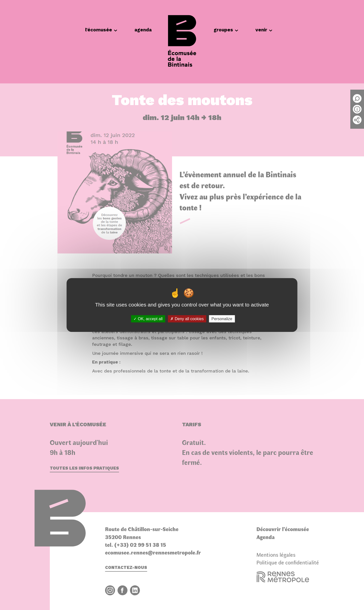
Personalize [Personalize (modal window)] (222, 319)
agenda (143, 30)
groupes (226, 30)
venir (264, 30)
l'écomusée (101, 30)
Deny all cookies (187, 319)
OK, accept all (148, 319)
